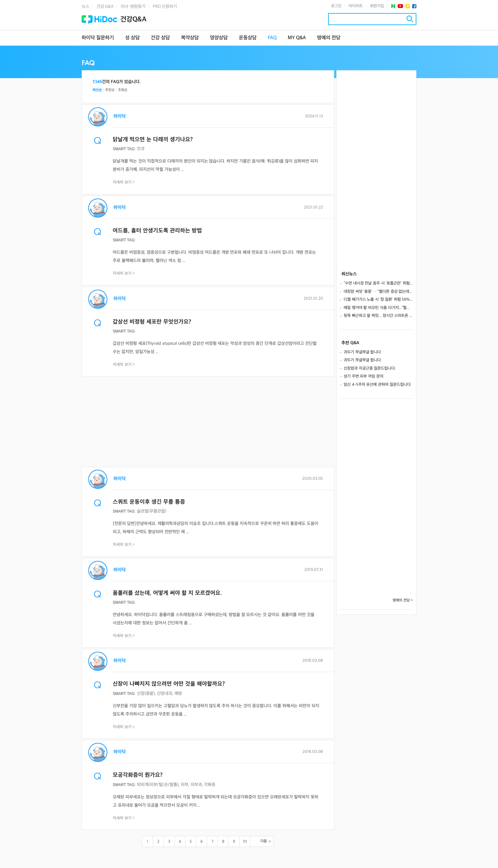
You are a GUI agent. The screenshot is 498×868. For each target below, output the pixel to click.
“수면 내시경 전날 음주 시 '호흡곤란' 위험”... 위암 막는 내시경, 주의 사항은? (378, 283)
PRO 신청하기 (165, 7)
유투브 (400, 6)
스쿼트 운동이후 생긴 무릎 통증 (149, 502)
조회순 (123, 90)
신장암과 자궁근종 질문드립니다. (370, 368)
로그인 (336, 6)
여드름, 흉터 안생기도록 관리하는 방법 (157, 231)
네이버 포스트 (393, 6)
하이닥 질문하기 (98, 38)
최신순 (97, 90)
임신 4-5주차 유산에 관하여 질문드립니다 (377, 385)
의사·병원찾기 (133, 7)
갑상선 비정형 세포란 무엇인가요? (152, 322)
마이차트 (356, 6)
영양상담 (219, 38)
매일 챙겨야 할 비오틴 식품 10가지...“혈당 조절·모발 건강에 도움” (378, 308)
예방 (178, 693)
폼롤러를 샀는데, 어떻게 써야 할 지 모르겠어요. (167, 593)
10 (245, 842)
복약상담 (190, 38)
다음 (264, 841)
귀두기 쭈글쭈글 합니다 (362, 352)
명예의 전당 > (403, 600)
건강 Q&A (105, 7)
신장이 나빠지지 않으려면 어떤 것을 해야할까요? (169, 684)
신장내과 (165, 693)
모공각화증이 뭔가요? (138, 775)
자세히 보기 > (124, 182)
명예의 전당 (329, 38)
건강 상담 (160, 38)
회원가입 (377, 6)
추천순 (110, 90)
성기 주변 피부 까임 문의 (363, 376)
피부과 (196, 785)
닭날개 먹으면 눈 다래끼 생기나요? (153, 140)
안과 (141, 149)
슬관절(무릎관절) (151, 511)
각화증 (210, 785)
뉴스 (85, 7)
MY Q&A (297, 38)
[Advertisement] (208, 422)
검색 (410, 19)
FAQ (272, 38)
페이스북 (414, 6)
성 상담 (132, 38)
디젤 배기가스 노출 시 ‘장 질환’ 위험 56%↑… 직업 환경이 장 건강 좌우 (378, 299)
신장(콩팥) (146, 693)
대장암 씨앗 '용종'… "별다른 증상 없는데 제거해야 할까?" (378, 292)
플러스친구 (408, 6)
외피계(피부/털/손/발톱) (158, 785)
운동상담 (248, 38)
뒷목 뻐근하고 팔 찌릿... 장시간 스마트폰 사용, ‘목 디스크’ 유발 (378, 316)
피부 (185, 785)
